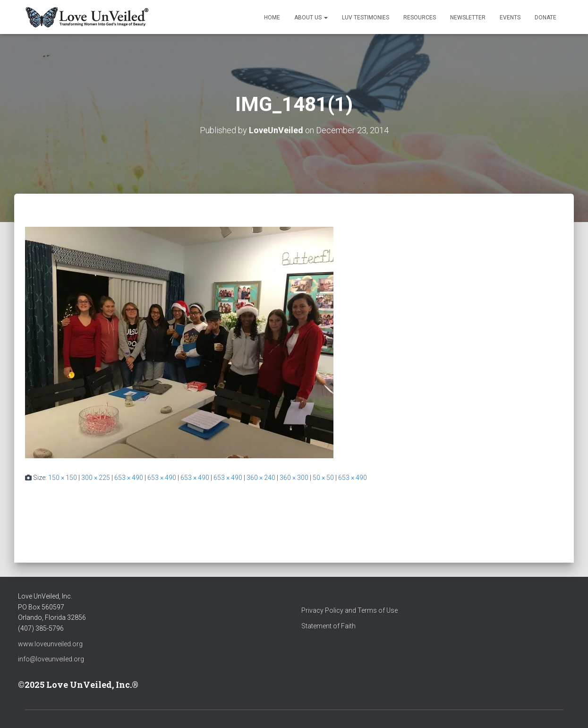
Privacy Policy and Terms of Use (349, 610)
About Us (311, 17)
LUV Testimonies (366, 17)
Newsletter (468, 17)
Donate (545, 17)
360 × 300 (294, 478)
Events (510, 17)
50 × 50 (323, 478)
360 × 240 (261, 478)
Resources (420, 17)
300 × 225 (96, 478)
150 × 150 (63, 478)
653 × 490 (129, 478)
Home (272, 17)
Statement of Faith (328, 626)
